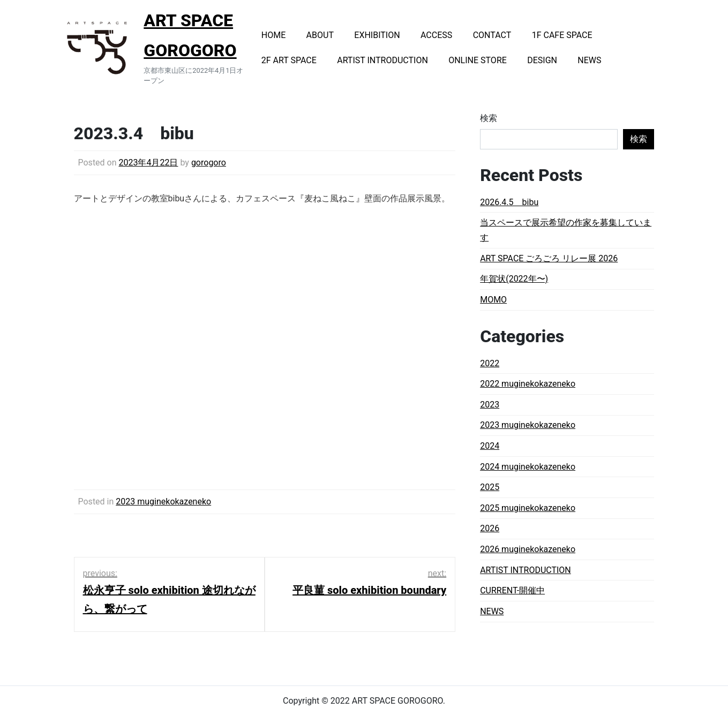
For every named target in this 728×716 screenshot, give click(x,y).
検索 (489, 118)
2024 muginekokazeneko (528, 467)
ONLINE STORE (478, 60)
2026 (490, 528)
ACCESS (436, 35)
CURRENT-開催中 (512, 590)
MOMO (493, 300)
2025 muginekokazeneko (528, 508)
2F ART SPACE (289, 60)
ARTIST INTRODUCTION (382, 60)
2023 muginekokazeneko (163, 502)
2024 (490, 446)
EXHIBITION (377, 35)
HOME (273, 35)
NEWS (589, 60)
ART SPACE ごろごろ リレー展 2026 (549, 258)
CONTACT (492, 35)
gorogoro (209, 163)
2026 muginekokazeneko (528, 549)
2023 (490, 405)
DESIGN (542, 60)
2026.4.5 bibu (509, 202)
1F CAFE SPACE (562, 35)
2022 (490, 363)
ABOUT (320, 35)
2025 (490, 487)
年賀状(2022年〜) (514, 279)
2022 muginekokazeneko (528, 384)
